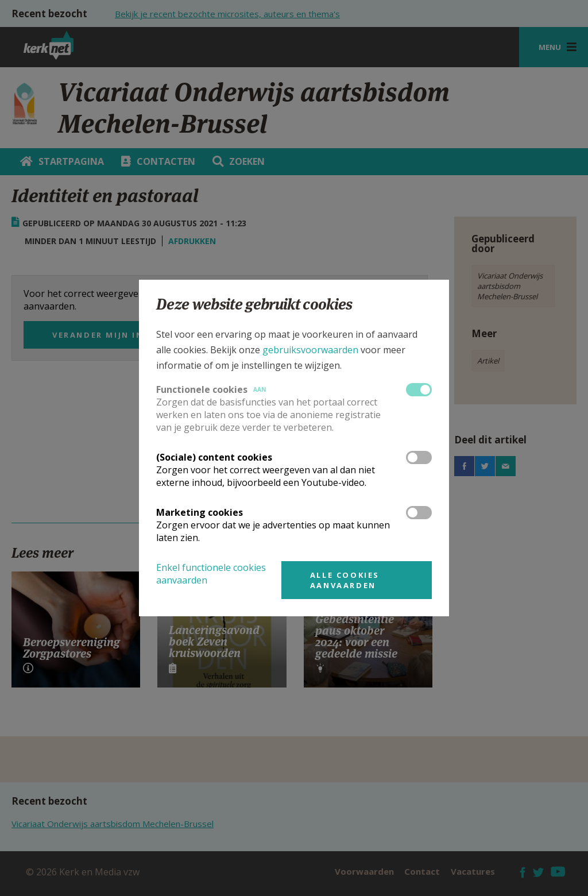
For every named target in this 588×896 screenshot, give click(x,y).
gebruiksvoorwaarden (310, 350)
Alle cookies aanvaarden (345, 580)
